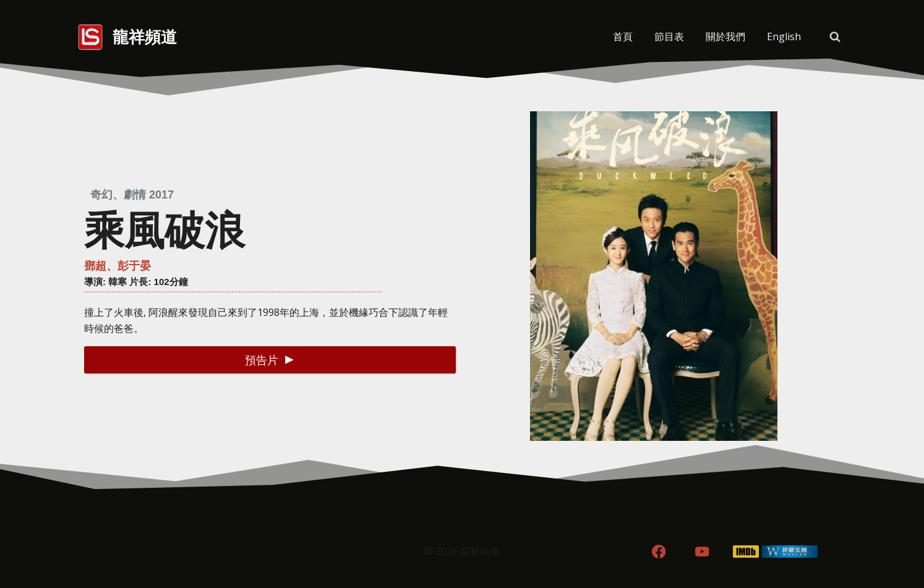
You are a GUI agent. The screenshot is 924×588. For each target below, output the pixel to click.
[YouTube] (702, 552)
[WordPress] (790, 552)
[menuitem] (784, 37)
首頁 (623, 36)
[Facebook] (658, 552)
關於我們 (725, 36)
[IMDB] (746, 552)
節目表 (669, 36)
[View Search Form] (835, 37)
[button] (270, 360)
